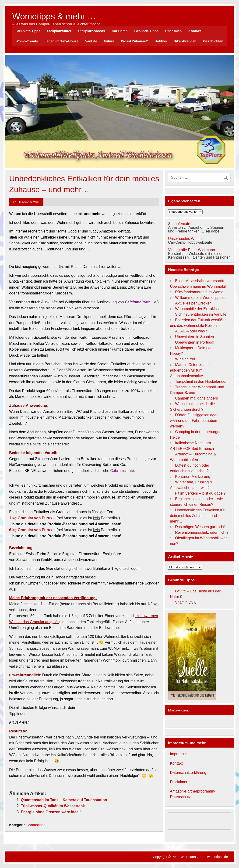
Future (109, 41)
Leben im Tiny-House (62, 41)
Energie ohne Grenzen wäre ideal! (51, 812)
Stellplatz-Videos (92, 31)
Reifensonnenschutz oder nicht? (202, 532)
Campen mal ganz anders (196, 398)
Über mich (173, 31)
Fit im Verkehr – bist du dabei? (200, 493)
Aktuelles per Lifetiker (193, 303)
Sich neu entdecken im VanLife (201, 314)
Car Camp (120, 31)
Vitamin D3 (184, 602)
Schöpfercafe (179, 224)
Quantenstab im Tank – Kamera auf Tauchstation (64, 800)
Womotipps (37, 825)
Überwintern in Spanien (194, 337)
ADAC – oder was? (191, 331)
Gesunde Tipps (146, 31)
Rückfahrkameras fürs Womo (199, 292)
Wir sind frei (185, 359)
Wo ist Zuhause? (135, 41)
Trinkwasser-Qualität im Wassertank (53, 806)
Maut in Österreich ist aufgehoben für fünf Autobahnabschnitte (190, 370)
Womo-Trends (27, 41)
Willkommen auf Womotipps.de (201, 298)
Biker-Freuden (185, 41)
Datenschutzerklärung (188, 773)
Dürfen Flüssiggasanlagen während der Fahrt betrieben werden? (194, 421)
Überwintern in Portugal (195, 342)
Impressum (179, 754)
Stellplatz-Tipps (28, 31)
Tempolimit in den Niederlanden (201, 381)
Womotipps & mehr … (54, 16)
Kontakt (195, 31)
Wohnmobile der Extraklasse (199, 309)
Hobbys (161, 41)
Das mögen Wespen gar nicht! (200, 527)
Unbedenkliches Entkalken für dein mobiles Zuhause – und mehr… (197, 516)
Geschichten (213, 41)
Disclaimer (179, 782)
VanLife (91, 41)
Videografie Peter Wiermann (192, 250)
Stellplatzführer (59, 31)
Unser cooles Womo (185, 239)
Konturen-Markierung (193, 477)
